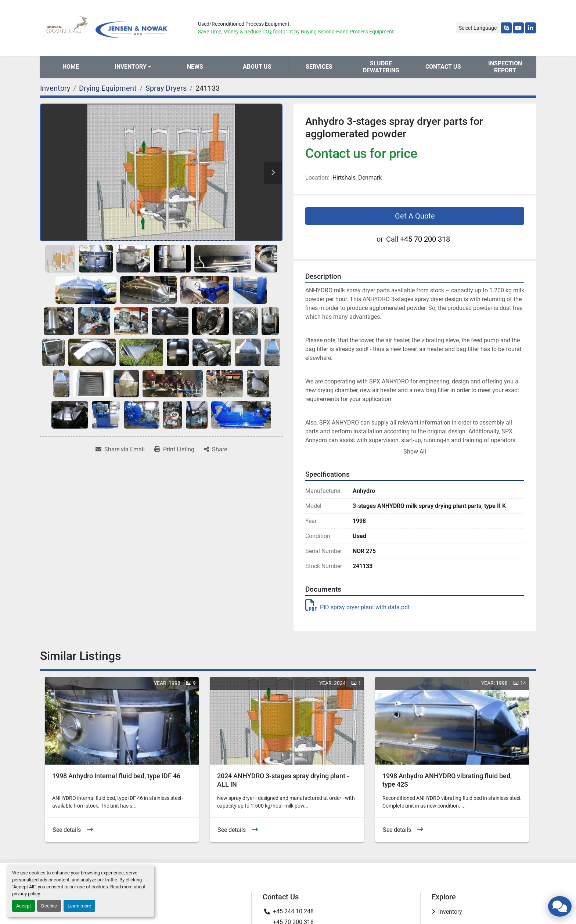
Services (319, 67)
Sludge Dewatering (381, 67)
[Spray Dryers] (166, 88)
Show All (415, 452)
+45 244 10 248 (293, 911)
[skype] (506, 28)
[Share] (215, 450)
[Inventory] (55, 88)
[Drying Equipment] (108, 88)
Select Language (478, 28)
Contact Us (443, 67)
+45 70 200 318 (425, 239)
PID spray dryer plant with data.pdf (358, 607)
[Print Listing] (174, 450)
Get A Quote (415, 216)
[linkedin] (530, 28)
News (195, 67)
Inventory (131, 67)
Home (71, 67)
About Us (257, 67)
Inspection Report (505, 67)
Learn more (79, 906)
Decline (49, 906)
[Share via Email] (120, 450)
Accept (24, 906)
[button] (133, 67)
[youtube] (518, 28)
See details (67, 830)
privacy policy (26, 894)
